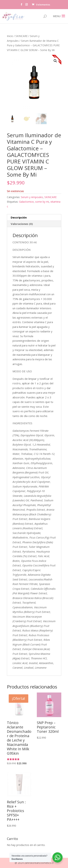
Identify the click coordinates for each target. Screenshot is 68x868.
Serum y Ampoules (32, 197)
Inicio (10, 36)
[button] (55, 61)
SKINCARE (21, 36)
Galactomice (26, 202)
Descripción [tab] (19, 217)
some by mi (42, 202)
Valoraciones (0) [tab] (22, 224)
